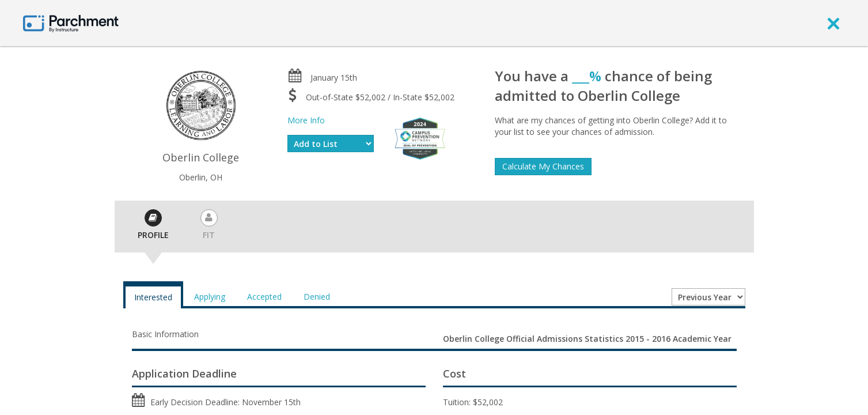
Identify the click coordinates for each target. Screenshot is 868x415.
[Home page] (71, 23)
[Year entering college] (708, 297)
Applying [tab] (210, 297)
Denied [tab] (317, 297)
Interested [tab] (153, 297)
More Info (306, 120)
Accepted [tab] (264, 297)
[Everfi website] (420, 137)
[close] (833, 23)
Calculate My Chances (543, 166)
